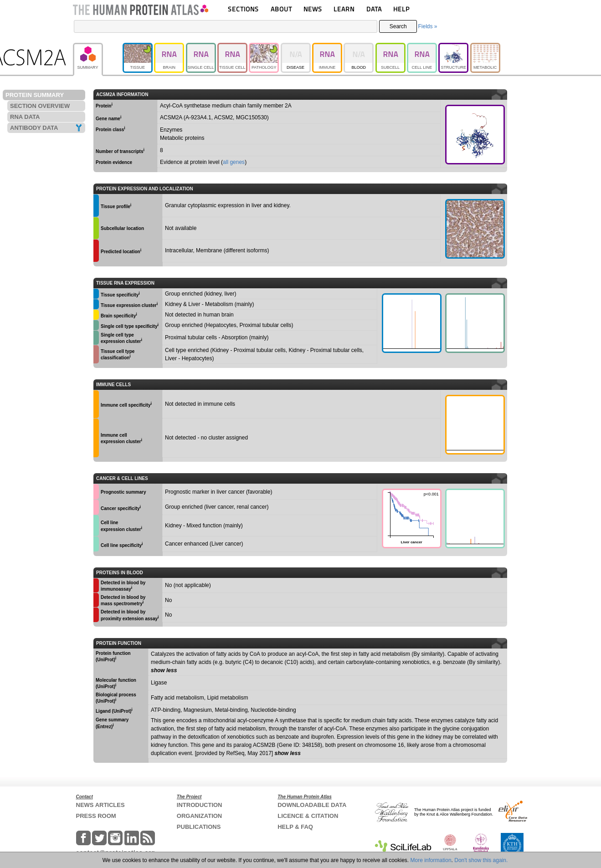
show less (164, 670)
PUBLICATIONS (199, 827)
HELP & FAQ (295, 827)
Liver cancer (410, 517)
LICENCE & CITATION (308, 816)
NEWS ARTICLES (100, 805)
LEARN (344, 9)
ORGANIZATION (199, 816)
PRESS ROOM (96, 816)
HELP (401, 9)
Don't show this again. (481, 860)
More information (431, 860)
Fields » (427, 26)
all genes (234, 162)
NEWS (313, 9)
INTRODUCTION (200, 805)
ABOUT (281, 9)
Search (398, 26)
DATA (374, 9)
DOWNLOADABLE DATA (312, 805)
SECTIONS (243, 9)
